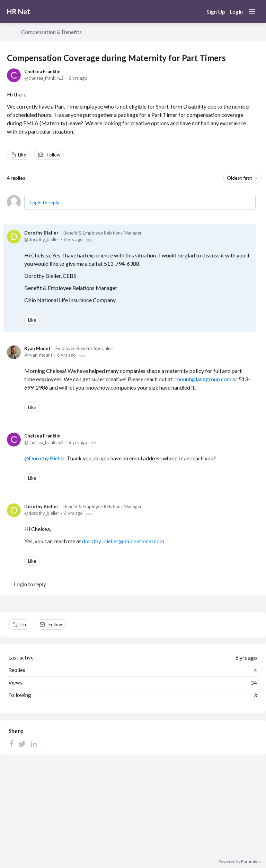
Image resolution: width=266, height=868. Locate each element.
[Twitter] (22, 743)
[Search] (197, 11)
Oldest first (240, 178)
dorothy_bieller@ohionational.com (123, 541)
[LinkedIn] (34, 743)
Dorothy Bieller (41, 233)
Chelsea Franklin (42, 71)
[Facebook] (11, 743)
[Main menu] (252, 11)
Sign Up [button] (216, 12)
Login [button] (236, 12)
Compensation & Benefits (51, 32)
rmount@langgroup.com (202, 379)
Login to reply (45, 202)
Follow (54, 155)
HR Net (19, 11)
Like (22, 155)
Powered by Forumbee (240, 862)
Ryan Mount (37, 348)
